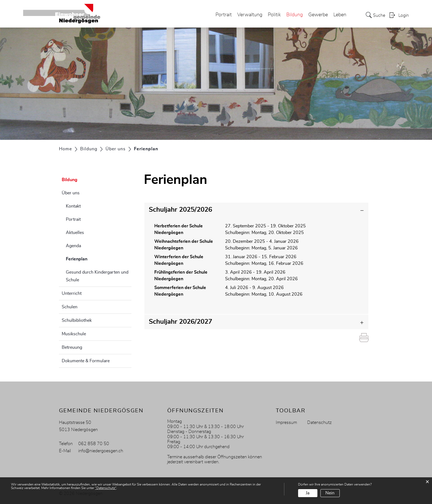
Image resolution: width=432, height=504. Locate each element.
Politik (274, 15)
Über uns (71, 193)
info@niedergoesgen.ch (101, 451)
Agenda (73, 246)
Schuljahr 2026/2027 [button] (180, 322)
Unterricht (72, 293)
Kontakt (73, 206)
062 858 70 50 (94, 444)
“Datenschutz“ (106, 488)
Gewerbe (318, 15)
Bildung (295, 15)
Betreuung (72, 347)
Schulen (70, 307)
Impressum (286, 423)
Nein (330, 493)
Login (404, 15)
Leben (340, 15)
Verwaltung (250, 15)
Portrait (224, 15)
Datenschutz (319, 423)
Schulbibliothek (77, 320)
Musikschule (74, 334)
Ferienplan (90, 258)
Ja (308, 493)
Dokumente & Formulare (86, 361)
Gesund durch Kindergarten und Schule (97, 276)
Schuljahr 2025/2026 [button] (180, 210)
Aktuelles (75, 233)
